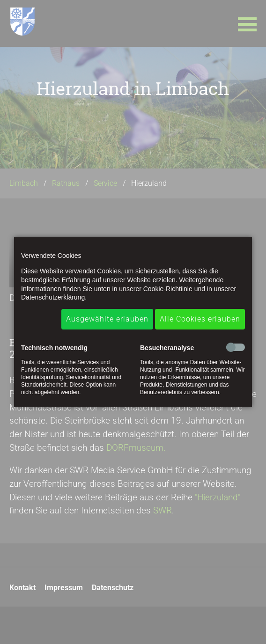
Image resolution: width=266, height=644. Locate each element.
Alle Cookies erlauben (200, 319)
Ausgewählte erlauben (107, 319)
